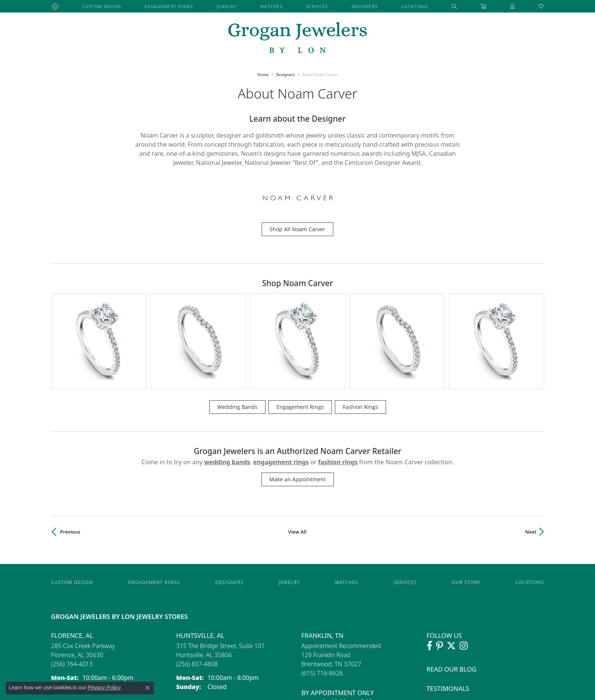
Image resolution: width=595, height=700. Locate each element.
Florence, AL (72, 557)
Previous (70, 454)
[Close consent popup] (148, 688)
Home (263, 75)
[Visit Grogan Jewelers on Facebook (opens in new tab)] (429, 568)
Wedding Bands (237, 329)
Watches (271, 6)
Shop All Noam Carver (297, 229)
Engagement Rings (169, 6)
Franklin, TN (323, 557)
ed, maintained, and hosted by (310, 691)
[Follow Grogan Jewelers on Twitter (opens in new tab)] (451, 568)
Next (531, 454)
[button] (454, 6)
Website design (255, 691)
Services (317, 6)
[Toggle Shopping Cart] (484, 6)
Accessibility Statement (405, 691)
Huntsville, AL (200, 557)
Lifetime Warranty (458, 629)
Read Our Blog (452, 591)
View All (297, 454)
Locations (415, 6)
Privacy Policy (450, 691)
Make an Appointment (297, 401)
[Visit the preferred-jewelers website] (298, 672)
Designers (365, 6)
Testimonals (448, 610)
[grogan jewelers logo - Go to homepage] (297, 38)
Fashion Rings (360, 329)
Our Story (466, 504)
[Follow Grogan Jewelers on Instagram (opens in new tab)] (464, 568)
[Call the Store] (72, 586)
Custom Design (102, 6)
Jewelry (227, 6)
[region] (298, 302)
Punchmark (361, 691)
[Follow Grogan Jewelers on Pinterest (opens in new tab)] (440, 568)
